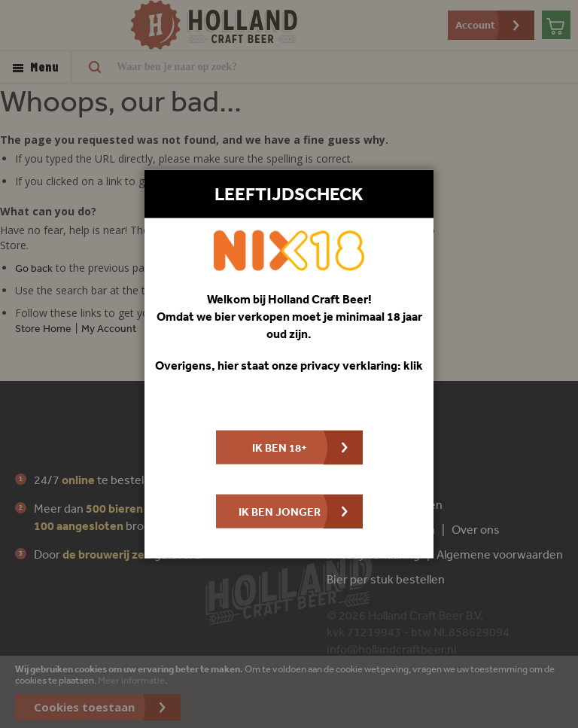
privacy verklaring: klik (362, 365)
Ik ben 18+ (280, 448)
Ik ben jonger (280, 512)
